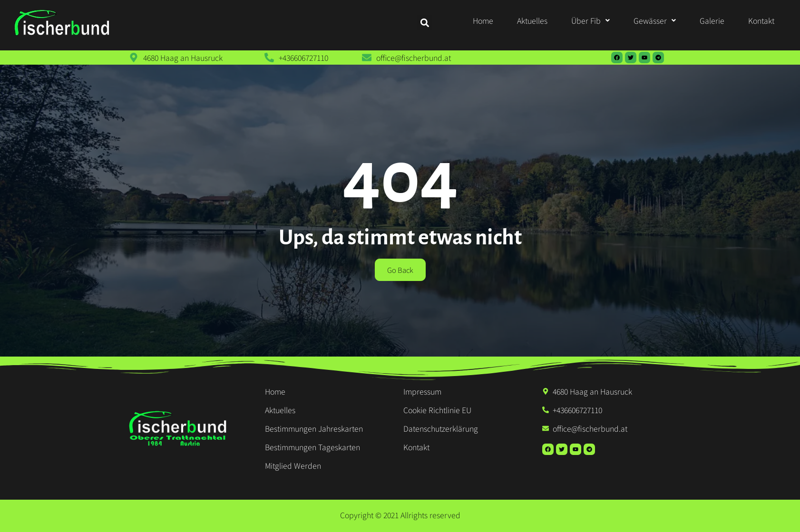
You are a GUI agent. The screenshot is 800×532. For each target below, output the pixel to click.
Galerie (712, 20)
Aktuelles (532, 20)
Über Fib (590, 20)
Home (483, 20)
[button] (590, 20)
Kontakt (761, 20)
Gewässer (655, 20)
